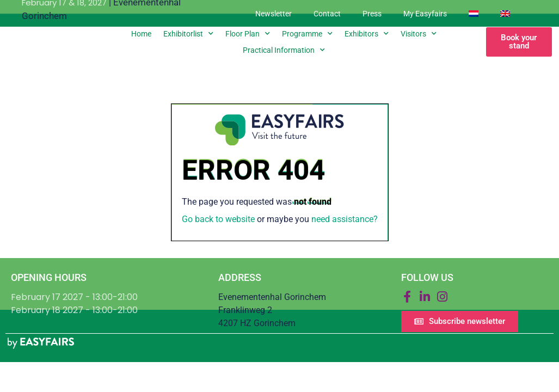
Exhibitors (367, 34)
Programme (307, 34)
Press (372, 14)
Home (141, 34)
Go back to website (218, 219)
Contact (327, 14)
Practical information (284, 50)
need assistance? (345, 219)
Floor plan (248, 34)
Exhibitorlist (188, 34)
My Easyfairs (425, 14)
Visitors (419, 34)
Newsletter (274, 14)
